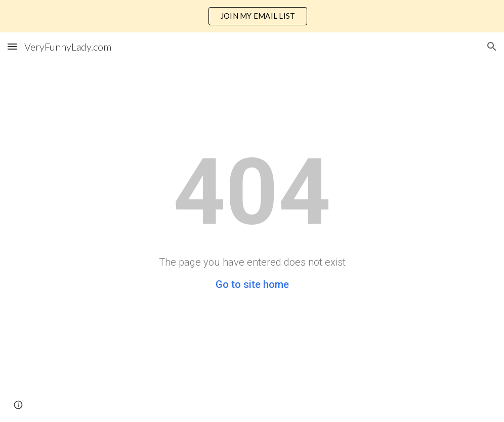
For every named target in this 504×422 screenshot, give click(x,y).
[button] (12, 46)
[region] (252, 16)
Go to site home (252, 284)
